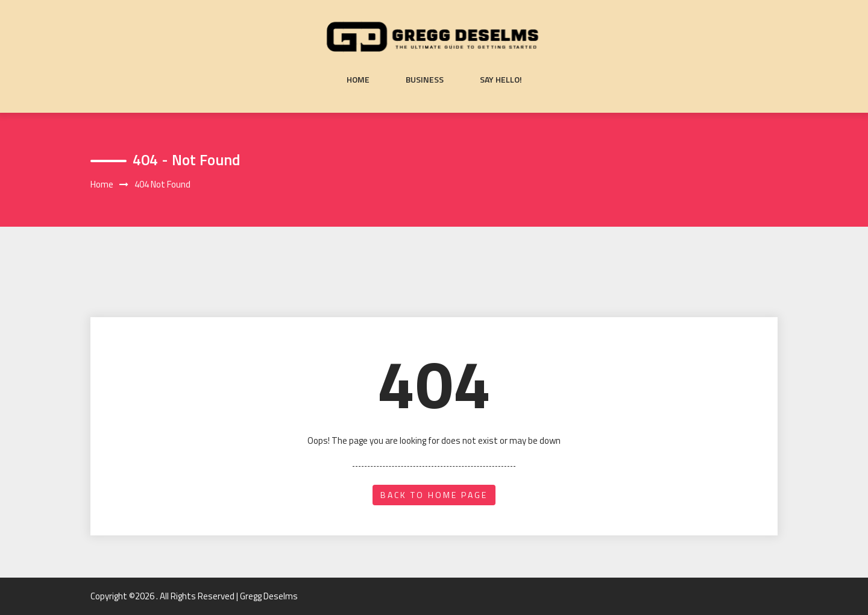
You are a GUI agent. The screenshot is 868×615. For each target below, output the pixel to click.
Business (425, 80)
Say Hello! (501, 80)
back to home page (434, 495)
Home (358, 80)
